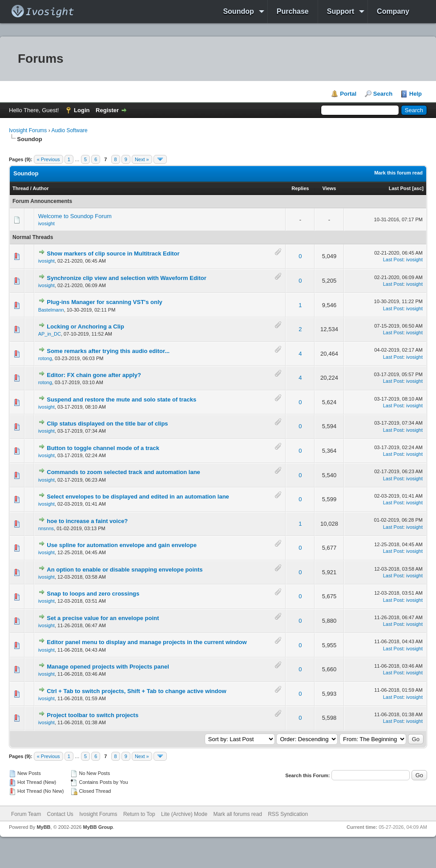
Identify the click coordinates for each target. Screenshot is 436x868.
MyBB (43, 827)
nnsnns (46, 528)
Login (82, 110)
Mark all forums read (237, 814)
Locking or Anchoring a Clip (85, 327)
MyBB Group (98, 827)
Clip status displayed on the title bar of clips (107, 424)
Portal (348, 94)
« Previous (48, 159)
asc (418, 188)
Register (107, 110)
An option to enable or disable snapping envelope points (125, 570)
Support (341, 11)
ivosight (46, 223)
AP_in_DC (50, 334)
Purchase (293, 11)
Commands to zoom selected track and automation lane (123, 472)
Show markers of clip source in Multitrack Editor (113, 254)
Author (40, 188)
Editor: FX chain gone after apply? (94, 375)
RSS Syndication (288, 814)
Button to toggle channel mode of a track (103, 448)
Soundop (238, 11)
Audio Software (69, 130)
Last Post (400, 188)
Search (383, 94)
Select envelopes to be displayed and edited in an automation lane (138, 497)
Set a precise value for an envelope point (103, 618)
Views (329, 188)
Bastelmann (51, 310)
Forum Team (26, 814)
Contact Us (60, 814)
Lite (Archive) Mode (184, 814)
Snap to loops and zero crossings (93, 594)
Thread (21, 188)
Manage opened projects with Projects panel (108, 667)
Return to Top (139, 814)
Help (416, 94)
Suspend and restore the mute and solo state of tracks (121, 400)
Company (393, 11)
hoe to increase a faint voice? (87, 521)
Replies (300, 188)
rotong (45, 358)
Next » (142, 159)
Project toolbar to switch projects (93, 715)
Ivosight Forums (28, 130)
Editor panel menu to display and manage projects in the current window (147, 642)
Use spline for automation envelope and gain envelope (122, 545)
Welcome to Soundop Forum (75, 216)
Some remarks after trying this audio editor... (108, 351)
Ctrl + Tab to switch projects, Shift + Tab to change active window (136, 691)
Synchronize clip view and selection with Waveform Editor (127, 278)
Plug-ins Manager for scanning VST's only (105, 302)
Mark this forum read (398, 173)
